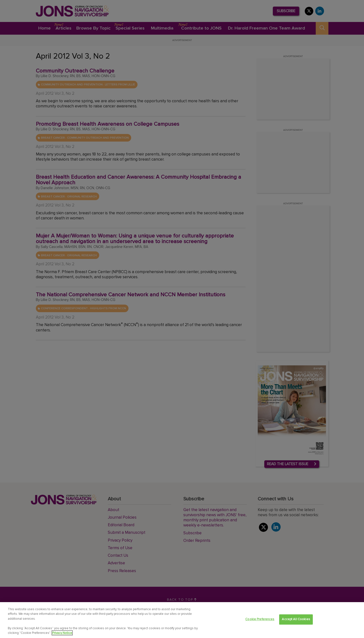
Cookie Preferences (260, 619)
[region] (182, 620)
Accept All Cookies (296, 619)
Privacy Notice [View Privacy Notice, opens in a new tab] (62, 633)
